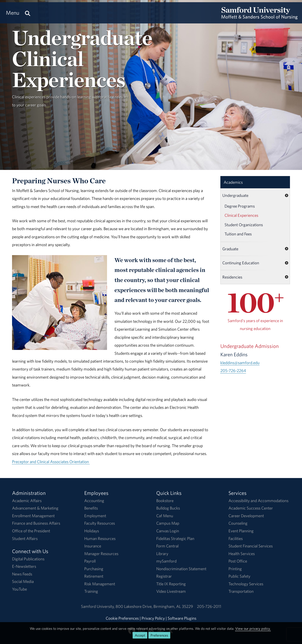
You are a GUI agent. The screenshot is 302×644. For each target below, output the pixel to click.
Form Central (167, 546)
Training (91, 591)
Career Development (246, 516)
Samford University (98, 606)
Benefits (91, 508)
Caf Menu (165, 516)
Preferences (159, 635)
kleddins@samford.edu (240, 363)
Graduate (230, 249)
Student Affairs (25, 538)
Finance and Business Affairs (36, 523)
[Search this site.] (28, 13)
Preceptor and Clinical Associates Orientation (51, 462)
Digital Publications (28, 559)
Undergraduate (235, 195)
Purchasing (94, 569)
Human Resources (100, 538)
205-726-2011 (209, 606)
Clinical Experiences (241, 215)
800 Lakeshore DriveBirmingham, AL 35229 (154, 606)
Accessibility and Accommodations (258, 501)
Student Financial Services (251, 546)
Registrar (164, 576)
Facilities (236, 538)
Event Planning (241, 531)
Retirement (94, 576)
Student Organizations (244, 225)
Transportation (241, 591)
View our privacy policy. (253, 628)
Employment (95, 516)
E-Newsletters (24, 566)
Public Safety (239, 576)
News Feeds (22, 574)
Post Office (238, 561)
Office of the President (31, 531)
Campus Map (168, 523)
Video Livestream (171, 591)
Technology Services (246, 584)
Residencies (232, 277)
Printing (235, 569)
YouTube (19, 589)
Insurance (93, 546)
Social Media (23, 581)
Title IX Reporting (171, 584)
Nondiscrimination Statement (181, 569)
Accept (140, 635)
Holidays (92, 531)
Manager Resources (101, 554)
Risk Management (100, 584)
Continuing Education (241, 263)
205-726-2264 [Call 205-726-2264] (233, 371)
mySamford (166, 561)
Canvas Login (168, 531)
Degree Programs (240, 206)
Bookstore (165, 501)
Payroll (90, 561)
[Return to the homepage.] (260, 17)
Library (162, 554)
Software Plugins (182, 618)
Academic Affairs (27, 501)
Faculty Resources (100, 523)
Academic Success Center (251, 508)
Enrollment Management (33, 516)
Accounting (94, 501)
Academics (233, 182)
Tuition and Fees (238, 234)
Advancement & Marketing (35, 508)
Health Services (242, 554)
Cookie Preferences (122, 618)
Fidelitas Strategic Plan (175, 538)
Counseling (238, 523)
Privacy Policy (153, 618)
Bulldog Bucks (168, 508)
